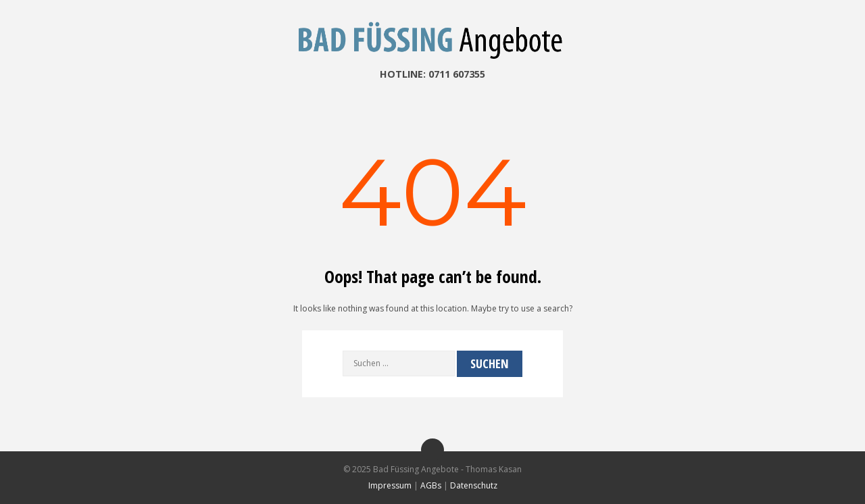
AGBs (431, 485)
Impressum (390, 485)
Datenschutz (474, 485)
